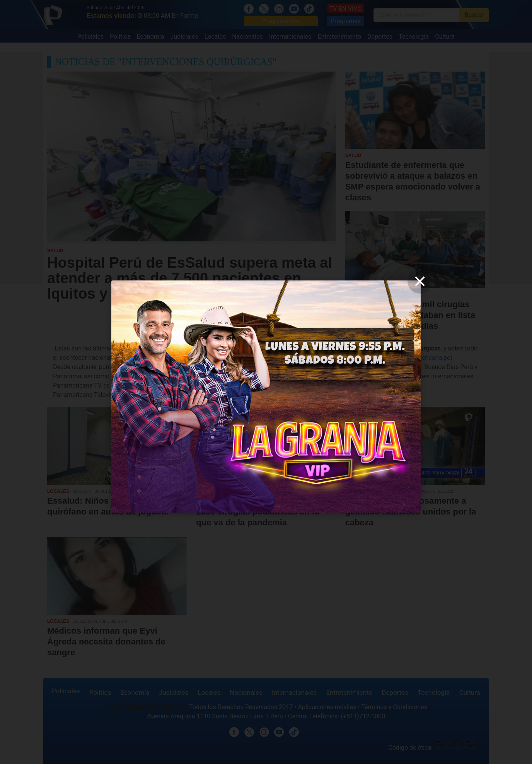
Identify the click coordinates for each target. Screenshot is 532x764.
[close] (420, 281)
